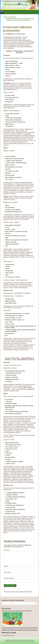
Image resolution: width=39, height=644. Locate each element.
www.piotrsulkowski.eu (8, 635)
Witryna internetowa (9, 578)
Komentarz (7, 550)
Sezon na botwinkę (10, 17)
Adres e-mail (8, 572)
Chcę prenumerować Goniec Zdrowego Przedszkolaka (18, 590)
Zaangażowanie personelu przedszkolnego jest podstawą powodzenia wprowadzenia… (19, 19)
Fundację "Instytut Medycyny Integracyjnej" (24, 641)
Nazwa (6, 566)
